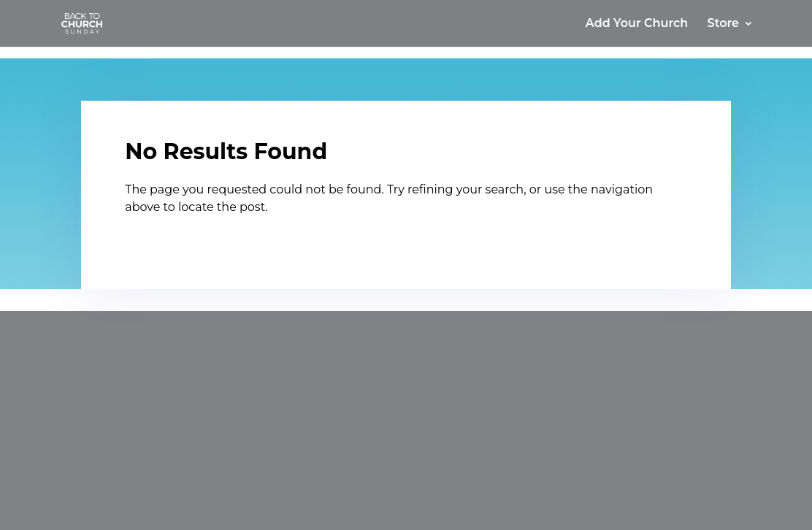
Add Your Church (637, 24)
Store (723, 24)
